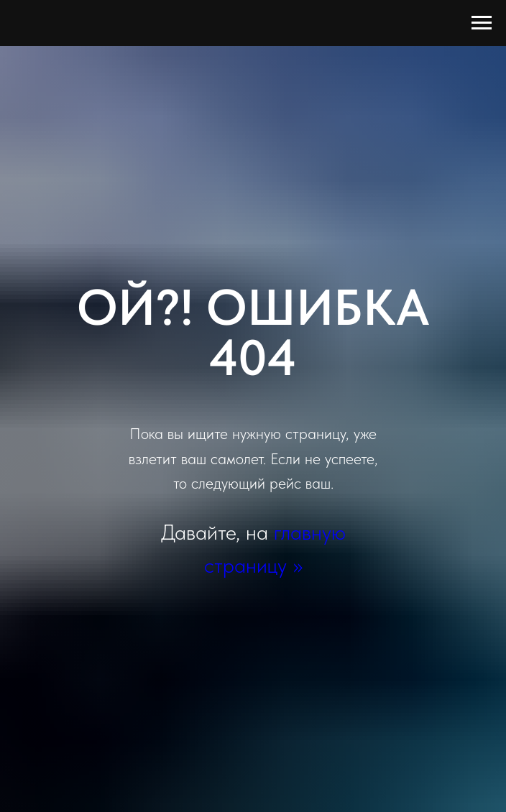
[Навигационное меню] (482, 23)
